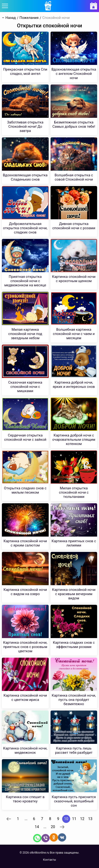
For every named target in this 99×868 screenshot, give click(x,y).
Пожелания (29, 18)
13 (90, 819)
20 (53, 827)
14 (37, 827)
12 (82, 819)
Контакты (49, 860)
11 (74, 819)
